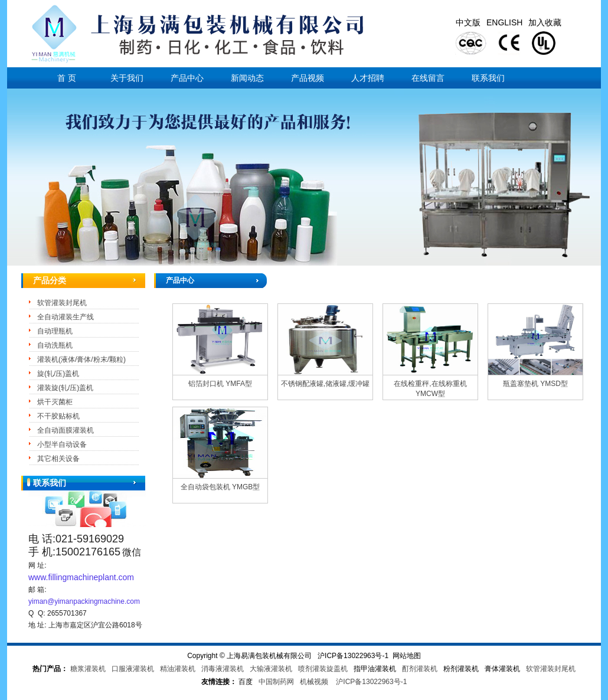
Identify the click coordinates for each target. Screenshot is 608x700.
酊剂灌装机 (420, 669)
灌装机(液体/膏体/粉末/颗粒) (81, 359)
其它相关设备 (58, 459)
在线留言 (428, 78)
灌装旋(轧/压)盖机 (65, 388)
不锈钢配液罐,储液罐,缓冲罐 (326, 384)
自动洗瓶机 (55, 345)
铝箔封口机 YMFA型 (220, 384)
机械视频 (314, 682)
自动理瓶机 (55, 331)
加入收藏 (545, 22)
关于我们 (127, 78)
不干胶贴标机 (58, 416)
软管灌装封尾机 (62, 303)
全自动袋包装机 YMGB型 (220, 487)
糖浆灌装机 (88, 669)
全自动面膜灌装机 (66, 430)
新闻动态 (247, 78)
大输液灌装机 (271, 669)
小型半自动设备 (62, 444)
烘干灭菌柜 (55, 402)
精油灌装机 (178, 669)
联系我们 (488, 78)
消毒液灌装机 (223, 669)
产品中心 (187, 78)
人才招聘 (368, 78)
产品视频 (308, 78)
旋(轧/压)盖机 (58, 374)
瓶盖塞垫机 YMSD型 (535, 384)
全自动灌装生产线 (66, 317)
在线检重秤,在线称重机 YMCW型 (430, 389)
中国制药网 (276, 682)
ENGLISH (504, 22)
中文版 (468, 22)
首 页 (67, 78)
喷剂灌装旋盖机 (323, 669)
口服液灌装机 (133, 669)
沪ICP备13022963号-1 (371, 682)
